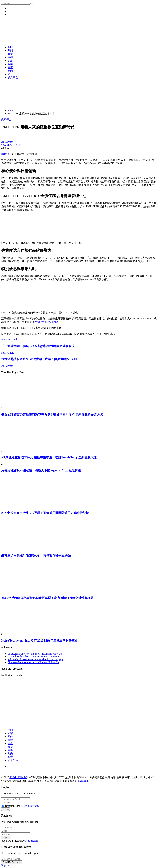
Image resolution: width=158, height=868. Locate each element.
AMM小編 (7, 142)
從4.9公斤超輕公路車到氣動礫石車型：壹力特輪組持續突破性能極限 (47, 598)
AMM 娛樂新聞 (18, 777)
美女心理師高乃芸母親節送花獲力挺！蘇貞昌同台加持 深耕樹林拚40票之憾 (52, 415)
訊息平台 (6, 119)
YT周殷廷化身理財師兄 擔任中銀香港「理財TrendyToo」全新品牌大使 (49, 457)
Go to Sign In (31, 841)
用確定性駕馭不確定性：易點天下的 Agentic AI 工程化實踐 (41, 470)
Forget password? (30, 806)
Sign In (5, 865)
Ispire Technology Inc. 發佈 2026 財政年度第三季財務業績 (39, 641)
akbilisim (83, 781)
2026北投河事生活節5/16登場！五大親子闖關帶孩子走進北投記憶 (45, 513)
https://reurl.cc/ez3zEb (46, 322)
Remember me (13, 806)
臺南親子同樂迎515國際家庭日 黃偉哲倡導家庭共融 (36, 555)
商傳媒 (5, 154)
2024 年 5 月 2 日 (11, 145)
